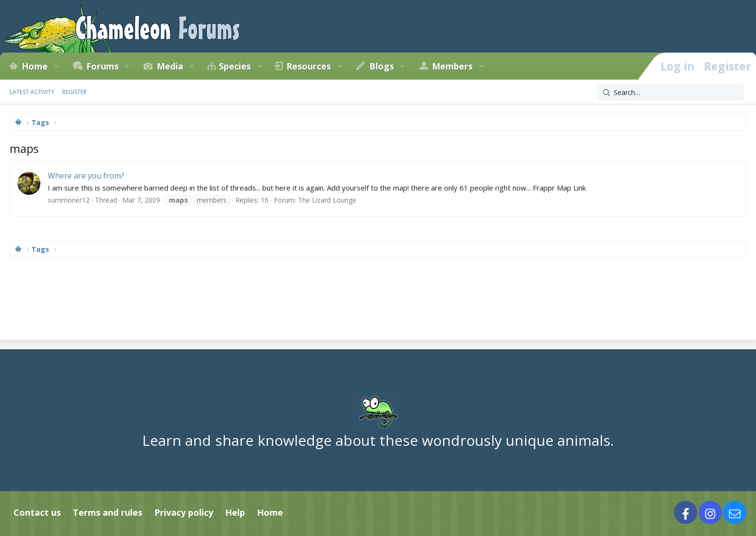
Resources (309, 66)
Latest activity (32, 92)
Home (35, 66)
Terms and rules (108, 512)
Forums (102, 66)
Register (74, 92)
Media (170, 66)
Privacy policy (184, 512)
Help (235, 512)
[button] (56, 66)
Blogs (382, 66)
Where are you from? (86, 176)
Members (452, 66)
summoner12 (69, 200)
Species (235, 66)
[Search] (671, 93)
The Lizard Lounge (327, 200)
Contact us (37, 512)
